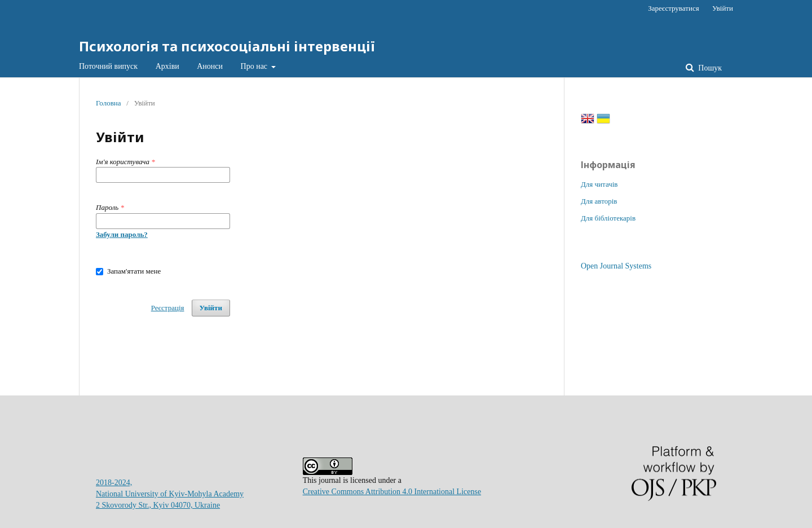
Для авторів (599, 201)
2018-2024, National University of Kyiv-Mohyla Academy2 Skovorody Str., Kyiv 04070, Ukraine (170, 494)
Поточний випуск (108, 66)
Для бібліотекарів (608, 218)
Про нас (255, 66)
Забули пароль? (122, 234)
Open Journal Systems (616, 266)
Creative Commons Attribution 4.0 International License (392, 492)
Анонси (210, 66)
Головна (109, 103)
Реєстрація (168, 308)
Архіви (167, 66)
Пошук (709, 68)
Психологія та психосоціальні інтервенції (227, 46)
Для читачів (599, 184)
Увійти (723, 8)
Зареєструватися (673, 8)
